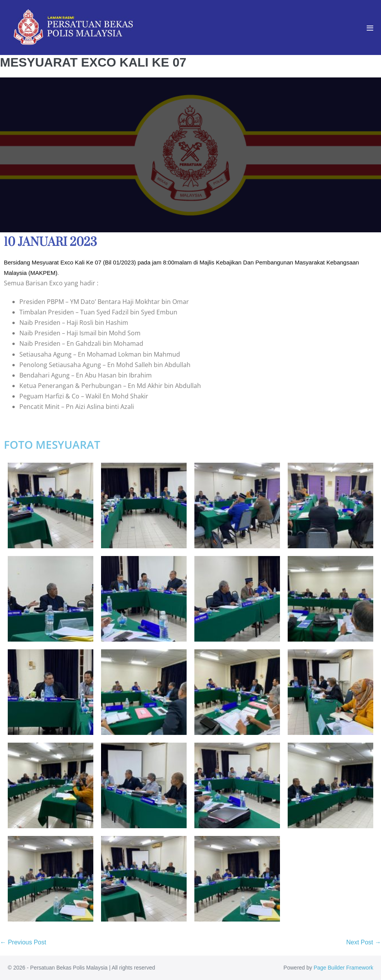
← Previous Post (23, 942)
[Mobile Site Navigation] (370, 28)
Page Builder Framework (343, 968)
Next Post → (364, 942)
